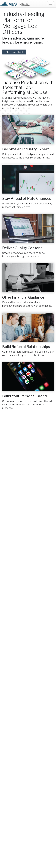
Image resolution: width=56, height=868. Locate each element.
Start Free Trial (14, 52)
